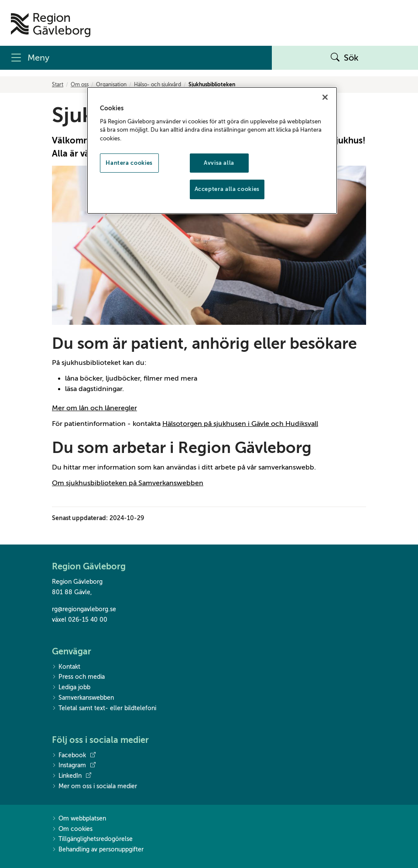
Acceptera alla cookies (227, 189)
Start (58, 85)
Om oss (80, 85)
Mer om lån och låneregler (94, 408)
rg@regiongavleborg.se (84, 609)
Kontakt (66, 667)
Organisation (111, 85)
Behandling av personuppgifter (98, 850)
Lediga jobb (71, 688)
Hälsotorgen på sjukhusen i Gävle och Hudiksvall (240, 424)
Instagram (74, 766)
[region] (212, 150)
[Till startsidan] (51, 25)
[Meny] (136, 58)
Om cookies (72, 829)
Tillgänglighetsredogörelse (92, 839)
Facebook (74, 756)
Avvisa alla (219, 163)
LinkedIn (72, 776)
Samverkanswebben (83, 698)
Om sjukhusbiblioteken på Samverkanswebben (128, 483)
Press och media (78, 677)
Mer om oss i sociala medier (94, 787)
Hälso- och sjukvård (158, 85)
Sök (345, 58)
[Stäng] (325, 97)
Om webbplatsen (79, 819)
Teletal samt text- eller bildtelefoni (104, 709)
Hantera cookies (129, 163)
